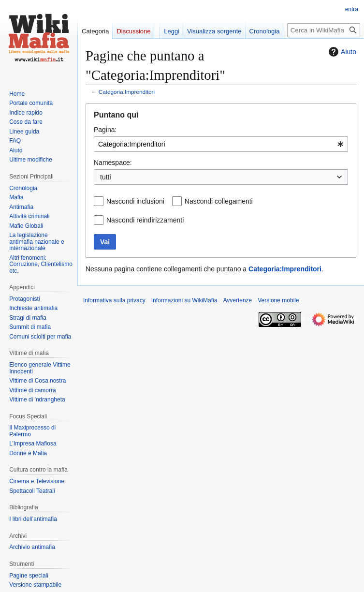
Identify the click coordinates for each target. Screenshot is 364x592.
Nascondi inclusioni (135, 201)
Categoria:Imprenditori (127, 92)
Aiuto (341, 52)
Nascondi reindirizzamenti (145, 220)
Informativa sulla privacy (114, 300)
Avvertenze (237, 300)
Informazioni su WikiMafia (184, 300)
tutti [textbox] (106, 177)
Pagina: (105, 130)
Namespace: (113, 163)
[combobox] (221, 144)
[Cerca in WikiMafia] (324, 30)
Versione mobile (278, 300)
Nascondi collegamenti (219, 201)
